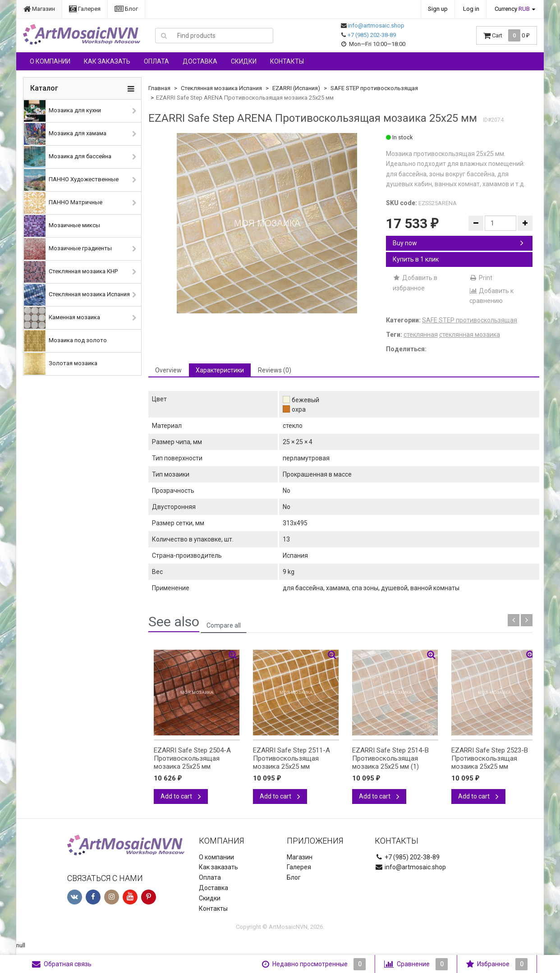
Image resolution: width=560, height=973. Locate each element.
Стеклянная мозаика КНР (71, 272)
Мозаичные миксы (62, 226)
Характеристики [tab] (220, 370)
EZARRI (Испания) (296, 88)
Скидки (244, 61)
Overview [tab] (168, 370)
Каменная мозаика (62, 318)
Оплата (156, 61)
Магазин (39, 9)
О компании (50, 61)
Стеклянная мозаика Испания (77, 295)
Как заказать (107, 61)
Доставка (200, 61)
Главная (159, 88)
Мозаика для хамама (65, 134)
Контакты (287, 61)
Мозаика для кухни (62, 111)
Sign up (438, 9)
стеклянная (421, 335)
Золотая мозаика (61, 364)
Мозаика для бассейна (68, 157)
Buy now (458, 243)
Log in (471, 9)
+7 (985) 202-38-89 (372, 35)
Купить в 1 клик (416, 259)
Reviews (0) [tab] (275, 370)
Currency (512, 9)
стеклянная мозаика (470, 335)
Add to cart (181, 796)
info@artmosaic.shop (376, 25)
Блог (126, 9)
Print (481, 278)
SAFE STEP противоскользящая (374, 88)
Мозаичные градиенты (68, 249)
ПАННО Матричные (63, 203)
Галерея (85, 9)
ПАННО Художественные (71, 180)
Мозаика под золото (65, 341)
